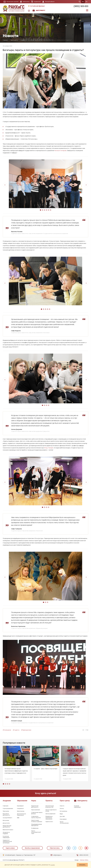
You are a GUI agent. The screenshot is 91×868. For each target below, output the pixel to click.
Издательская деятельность (35, 807)
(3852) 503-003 (81, 6)
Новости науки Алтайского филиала (37, 821)
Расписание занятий (13, 2)
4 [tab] (47, 210)
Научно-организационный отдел (36, 832)
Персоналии (6, 811)
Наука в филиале (36, 810)
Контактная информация (6, 837)
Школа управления (50, 814)
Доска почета (6, 823)
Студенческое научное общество (36, 817)
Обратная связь (55, 848)
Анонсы (62, 809)
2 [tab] (42, 210)
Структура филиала (8, 809)
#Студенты (16, 730)
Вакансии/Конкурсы (8, 830)
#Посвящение (7, 730)
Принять (82, 865)
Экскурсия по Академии (6, 833)
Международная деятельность (7, 826)
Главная (5, 40)
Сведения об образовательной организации (7, 842)
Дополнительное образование (21, 814)
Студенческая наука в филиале (37, 813)
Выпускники (6, 820)
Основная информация (77, 807)
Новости (23, 40)
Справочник (39, 2)
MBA (18, 818)
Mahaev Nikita (84, 860)
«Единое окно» (49, 822)
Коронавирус (63, 819)
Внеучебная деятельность (6, 814)
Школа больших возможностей (50, 807)
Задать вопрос (10, 848)
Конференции (35, 828)
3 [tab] (44, 210)
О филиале (6, 806)
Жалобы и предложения (32, 848)
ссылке (53, 865)
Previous (5, 185)
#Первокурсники (26, 730)
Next (86, 185)
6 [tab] (51, 210)
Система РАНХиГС (7, 818)
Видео (61, 814)
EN (86, 2)
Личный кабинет (52, 2)
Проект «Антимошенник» (64, 822)
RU (83, 2)
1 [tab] (40, 210)
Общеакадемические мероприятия (37, 825)
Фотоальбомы (63, 811)
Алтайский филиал (37, 6)
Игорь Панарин (49, 448)
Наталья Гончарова (61, 151)
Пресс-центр (14, 40)
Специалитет (20, 809)
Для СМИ (62, 817)
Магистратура (21, 811)
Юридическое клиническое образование (49, 818)
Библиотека (27, 2)
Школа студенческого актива (51, 810)
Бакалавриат (20, 806)
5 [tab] (49, 210)
